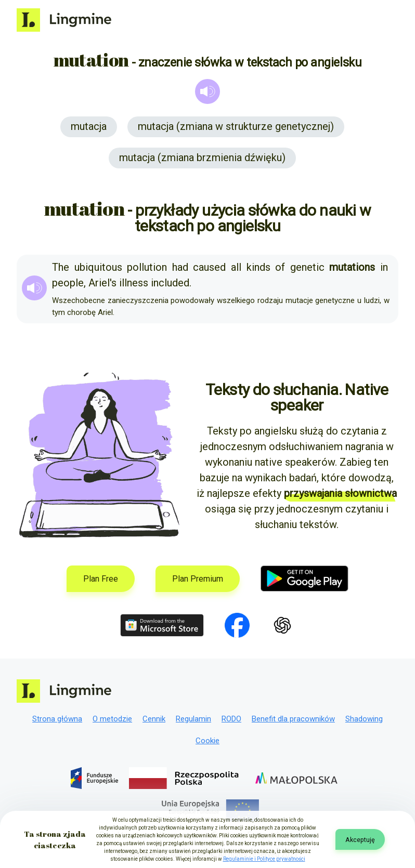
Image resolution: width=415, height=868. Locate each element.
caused (209, 267)
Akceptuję (360, 840)
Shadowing (364, 719)
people (68, 283)
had (180, 267)
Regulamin (193, 719)
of (280, 267)
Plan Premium (198, 579)
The (61, 267)
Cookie (207, 741)
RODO (231, 719)
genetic (307, 267)
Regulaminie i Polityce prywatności (264, 859)
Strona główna (57, 719)
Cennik (154, 719)
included (170, 283)
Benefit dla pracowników (293, 719)
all (236, 267)
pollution (147, 267)
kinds (258, 267)
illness (134, 283)
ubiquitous (98, 267)
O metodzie (112, 719)
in (384, 267)
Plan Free (101, 579)
